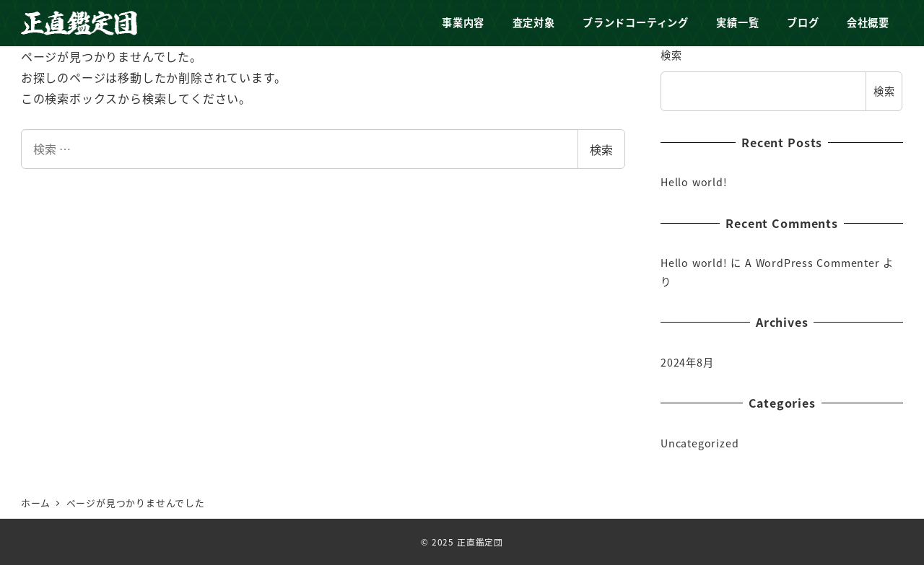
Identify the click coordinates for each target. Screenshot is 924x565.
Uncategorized (699, 443)
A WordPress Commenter (812, 263)
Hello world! (694, 182)
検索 (601, 149)
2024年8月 (687, 362)
